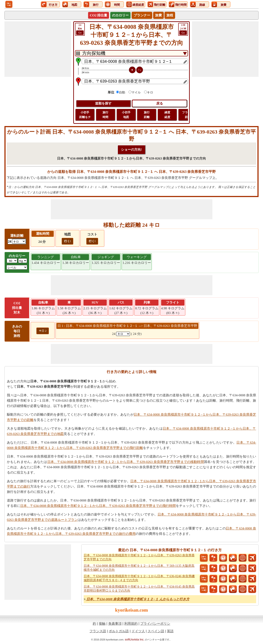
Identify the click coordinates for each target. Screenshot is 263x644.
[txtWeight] (12, 261)
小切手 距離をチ (85, 115)
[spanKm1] (123, 334)
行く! (67, 241)
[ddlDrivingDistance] (19, 241)
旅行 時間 (105, 115)
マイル (136, 92)
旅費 (158, 15)
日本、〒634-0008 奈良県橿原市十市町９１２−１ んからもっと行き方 (137, 599)
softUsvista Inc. (134, 639)
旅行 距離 (147, 115)
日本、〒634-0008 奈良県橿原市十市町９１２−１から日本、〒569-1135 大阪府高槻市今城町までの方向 (139, 568)
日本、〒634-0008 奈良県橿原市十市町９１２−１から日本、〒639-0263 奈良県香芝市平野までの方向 (139, 557)
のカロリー (120, 15)
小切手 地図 (126, 115)
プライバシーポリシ (155, 623)
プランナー (142, 15)
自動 (122, 92)
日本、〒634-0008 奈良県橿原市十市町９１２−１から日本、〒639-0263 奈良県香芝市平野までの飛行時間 (98, 506)
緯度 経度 (167, 115)
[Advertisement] (38, 49)
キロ (150, 92)
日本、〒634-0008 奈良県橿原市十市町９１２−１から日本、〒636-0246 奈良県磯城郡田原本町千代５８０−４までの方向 (139, 578)
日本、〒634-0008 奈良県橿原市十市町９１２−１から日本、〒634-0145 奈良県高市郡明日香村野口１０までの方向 (139, 589)
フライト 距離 (188, 115)
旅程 (170, 15)
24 (183, 29)
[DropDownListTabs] (131, 53)
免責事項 (115, 623)
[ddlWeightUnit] (23, 261)
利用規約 (131, 623)
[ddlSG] (17, 267)
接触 (102, 623)
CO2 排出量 (99, 15)
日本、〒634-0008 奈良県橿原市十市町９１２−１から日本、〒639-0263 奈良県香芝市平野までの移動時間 (126, 462)
